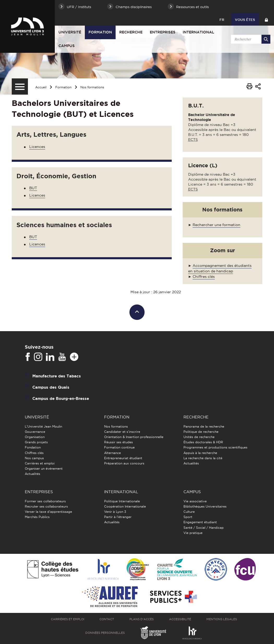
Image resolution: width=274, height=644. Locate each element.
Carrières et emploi (40, 463)
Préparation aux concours (124, 463)
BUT (33, 188)
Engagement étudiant (200, 522)
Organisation (35, 437)
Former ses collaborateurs (45, 501)
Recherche (131, 32)
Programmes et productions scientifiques (215, 447)
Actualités (32, 474)
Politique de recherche (201, 432)
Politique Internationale (122, 501)
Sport (188, 517)
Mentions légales (222, 619)
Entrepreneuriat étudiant (123, 458)
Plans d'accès (142, 619)
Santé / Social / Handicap (204, 528)
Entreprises (163, 32)
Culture (189, 512)
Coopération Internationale (125, 506)
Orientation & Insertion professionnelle (134, 437)
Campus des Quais (51, 387)
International (198, 32)
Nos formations (92, 87)
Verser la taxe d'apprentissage (48, 512)
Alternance (112, 453)
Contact (107, 619)
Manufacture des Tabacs (57, 376)
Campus (67, 46)
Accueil (41, 87)
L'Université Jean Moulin (43, 426)
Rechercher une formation (216, 225)
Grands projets (36, 442)
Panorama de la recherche (204, 426)
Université (70, 32)
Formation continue (119, 447)
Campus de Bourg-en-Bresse (61, 398)
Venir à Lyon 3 (115, 512)
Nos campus (34, 458)
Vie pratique (193, 533)
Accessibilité (180, 619)
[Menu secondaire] (20, 87)
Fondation (33, 447)
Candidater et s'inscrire (122, 432)
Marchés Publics (37, 517)
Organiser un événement (44, 468)
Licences (37, 147)
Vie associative (195, 501)
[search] (250, 39)
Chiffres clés (204, 277)
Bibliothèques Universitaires (205, 506)
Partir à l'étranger (118, 517)
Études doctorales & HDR (203, 442)
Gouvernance (35, 432)
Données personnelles (105, 633)
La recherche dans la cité (203, 458)
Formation (100, 32)
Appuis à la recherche (200, 453)
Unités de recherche (199, 437)
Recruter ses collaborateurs (46, 506)
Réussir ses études (118, 442)
